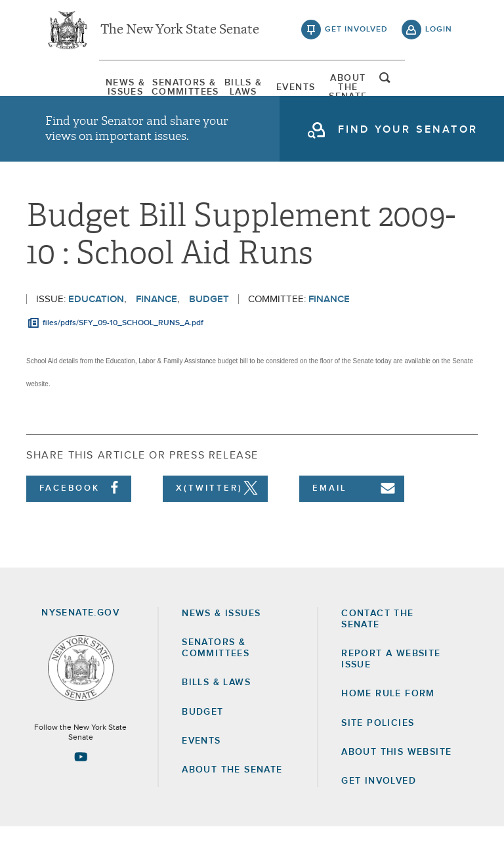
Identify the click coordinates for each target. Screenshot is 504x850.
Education (96, 322)
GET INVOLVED (379, 804)
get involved (356, 33)
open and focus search (439, 87)
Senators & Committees (155, 89)
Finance (157, 322)
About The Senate (385, 89)
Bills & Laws (232, 89)
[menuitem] (78, 89)
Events (308, 89)
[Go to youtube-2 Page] (81, 780)
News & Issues (78, 89)
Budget (209, 322)
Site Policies (378, 746)
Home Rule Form (388, 717)
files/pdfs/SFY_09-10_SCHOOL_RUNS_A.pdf (123, 346)
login (439, 33)
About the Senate (232, 793)
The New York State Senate (180, 33)
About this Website (396, 775)
